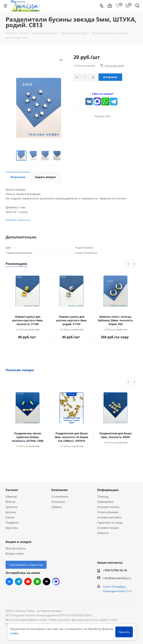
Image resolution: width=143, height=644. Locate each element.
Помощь (103, 496)
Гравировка (105, 502)
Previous (128, 264)
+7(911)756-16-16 (115, 570)
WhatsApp (37, 582)
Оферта (57, 507)
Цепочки (12, 507)
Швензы (11, 496)
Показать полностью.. (18, 220)
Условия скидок (108, 528)
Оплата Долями (108, 512)
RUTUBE (47, 582)
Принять (124, 632)
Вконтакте (9, 582)
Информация (108, 490)
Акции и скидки (19, 542)
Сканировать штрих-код (26, 565)
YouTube (28, 582)
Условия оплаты (108, 507)
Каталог (12, 490)
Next (134, 264)
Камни (10, 517)
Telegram (19, 582)
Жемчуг (11, 502)
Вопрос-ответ (15, 553)
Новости (103, 533)
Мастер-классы (16, 548)
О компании (60, 496)
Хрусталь (12, 528)
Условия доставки (109, 517)
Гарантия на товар (110, 522)
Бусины (11, 512)
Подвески (12, 522)
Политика (58, 502)
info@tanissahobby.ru (117, 578)
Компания (59, 490)
